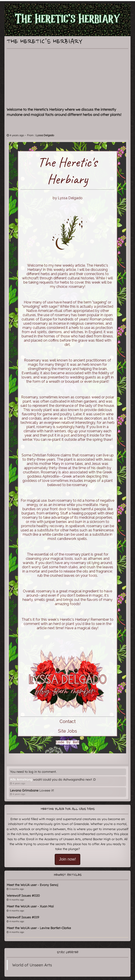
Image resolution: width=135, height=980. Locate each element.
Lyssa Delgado (45, 135)
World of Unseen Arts (32, 965)
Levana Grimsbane (24, 790)
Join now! (67, 859)
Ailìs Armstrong (21, 779)
